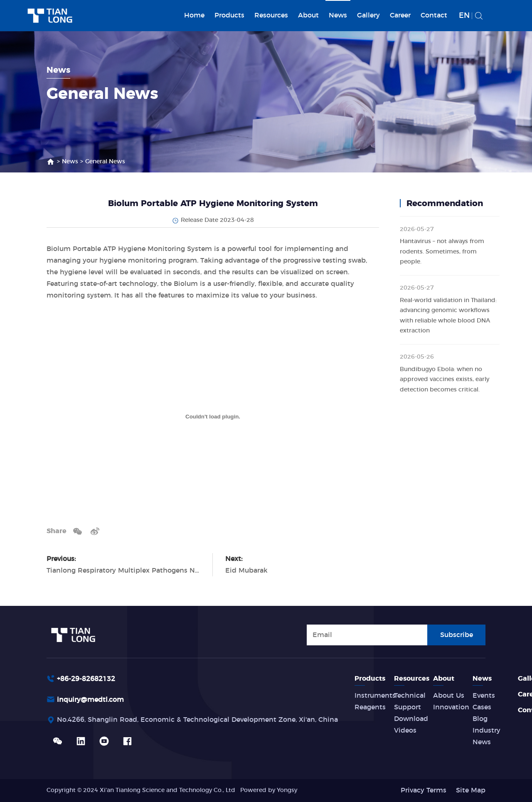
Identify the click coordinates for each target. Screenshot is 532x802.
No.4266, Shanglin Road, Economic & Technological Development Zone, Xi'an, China (197, 721)
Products (229, 15)
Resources (271, 15)
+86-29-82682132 (86, 679)
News (338, 15)
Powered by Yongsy (269, 790)
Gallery (368, 15)
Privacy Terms (424, 790)
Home (194, 15)
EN (464, 16)
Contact (434, 15)
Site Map (471, 790)
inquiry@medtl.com (90, 700)
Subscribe (457, 635)
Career (400, 15)
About (308, 15)
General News (105, 162)
